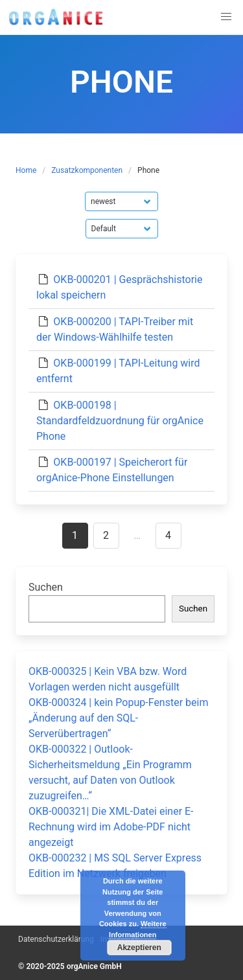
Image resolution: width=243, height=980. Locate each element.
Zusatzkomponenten (87, 170)
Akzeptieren (139, 948)
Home (26, 170)
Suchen (46, 587)
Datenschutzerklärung (56, 939)
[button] (226, 17)
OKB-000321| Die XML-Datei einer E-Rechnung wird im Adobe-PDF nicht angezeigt (111, 827)
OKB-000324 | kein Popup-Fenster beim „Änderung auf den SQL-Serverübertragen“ (118, 718)
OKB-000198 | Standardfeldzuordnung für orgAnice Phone (120, 421)
